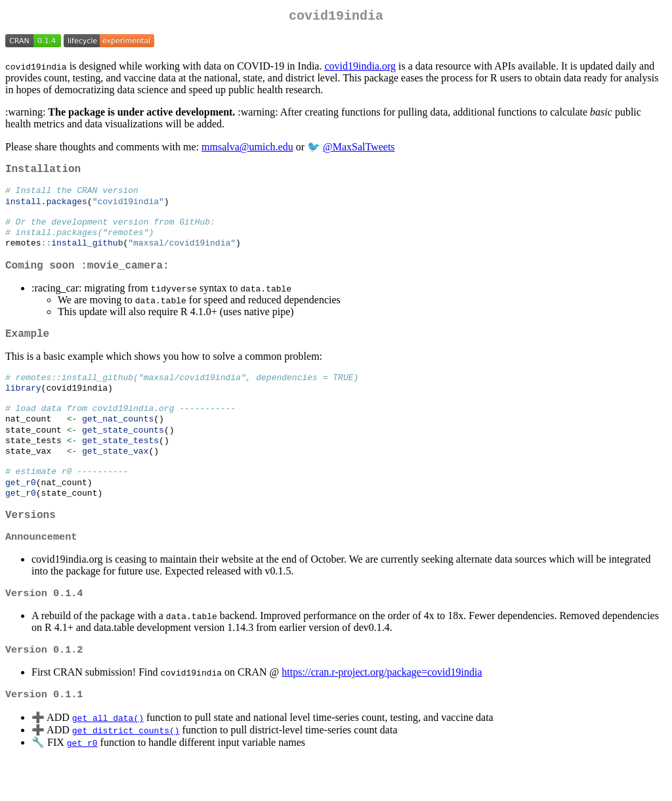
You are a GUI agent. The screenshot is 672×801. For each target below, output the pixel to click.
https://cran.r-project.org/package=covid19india (382, 713)
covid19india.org (360, 69)
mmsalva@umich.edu (247, 149)
